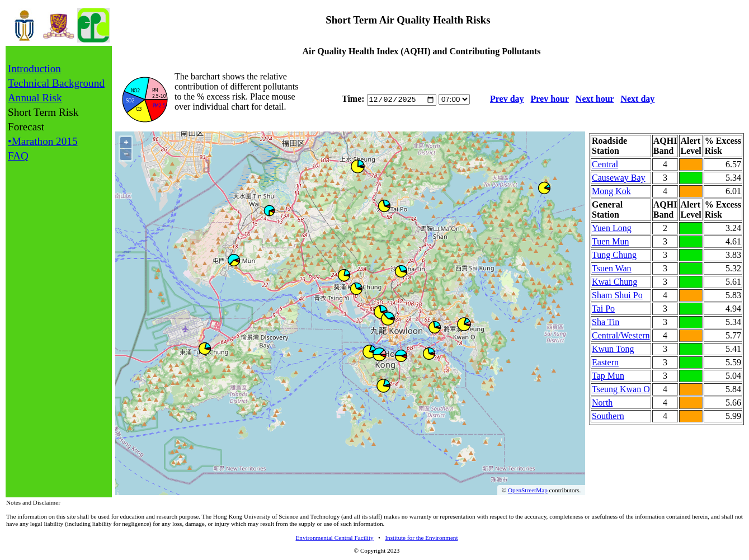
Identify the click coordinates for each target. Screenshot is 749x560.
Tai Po (603, 309)
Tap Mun (608, 376)
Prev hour (550, 99)
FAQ (18, 156)
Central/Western (621, 335)
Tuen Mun (611, 241)
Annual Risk (35, 98)
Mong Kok (611, 191)
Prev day (507, 99)
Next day (637, 99)
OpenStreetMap (528, 490)
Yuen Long (612, 228)
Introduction (34, 69)
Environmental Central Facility (334, 538)
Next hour (595, 99)
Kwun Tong (613, 349)
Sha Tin (606, 322)
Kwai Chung (614, 282)
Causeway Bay (619, 178)
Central (605, 164)
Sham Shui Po (617, 295)
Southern (608, 416)
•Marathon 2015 (43, 141)
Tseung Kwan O (621, 389)
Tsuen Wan (612, 268)
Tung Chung (614, 255)
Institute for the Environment (421, 538)
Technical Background (56, 83)
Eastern (605, 362)
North (602, 403)
